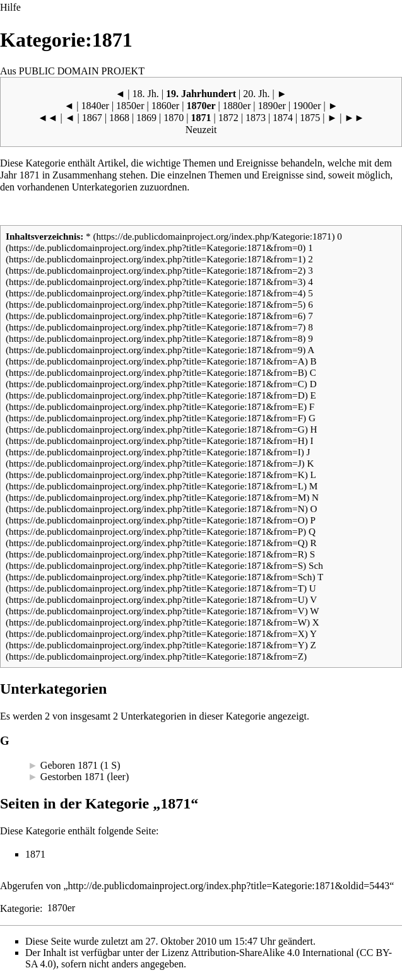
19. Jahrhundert (201, 94)
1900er (307, 106)
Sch (316, 565)
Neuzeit (201, 130)
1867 (92, 118)
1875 (310, 118)
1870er (201, 106)
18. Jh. (146, 94)
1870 (174, 118)
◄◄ (48, 118)
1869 (146, 118)
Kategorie (20, 908)
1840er (95, 106)
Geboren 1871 (69, 765)
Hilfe (10, 7)
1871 (30, 175)
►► (355, 118)
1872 (228, 118)
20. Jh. (256, 94)
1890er (271, 106)
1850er (130, 106)
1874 (283, 118)
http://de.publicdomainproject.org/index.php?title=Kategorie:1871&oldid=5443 (229, 886)
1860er (165, 106)
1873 (256, 118)
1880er (237, 106)
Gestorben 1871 (73, 777)
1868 (119, 118)
